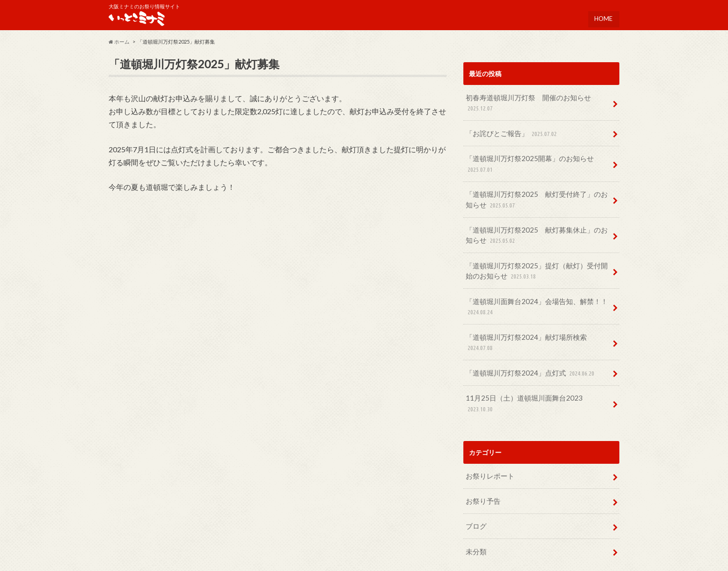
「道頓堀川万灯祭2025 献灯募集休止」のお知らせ (538, 229)
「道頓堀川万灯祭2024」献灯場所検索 (536, 326)
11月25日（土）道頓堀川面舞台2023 (534, 373)
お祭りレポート (488, 439)
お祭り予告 (481, 463)
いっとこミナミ (545, 557)
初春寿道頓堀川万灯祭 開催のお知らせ (524, 104)
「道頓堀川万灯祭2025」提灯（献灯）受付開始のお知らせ (538, 263)
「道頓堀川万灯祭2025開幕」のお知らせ (525, 161)
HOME (603, 16)
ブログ (475, 487)
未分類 (475, 511)
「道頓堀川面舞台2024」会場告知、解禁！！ (531, 297)
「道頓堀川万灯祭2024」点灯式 (527, 350)
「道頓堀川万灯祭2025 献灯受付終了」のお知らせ (538, 195)
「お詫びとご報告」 (510, 133)
